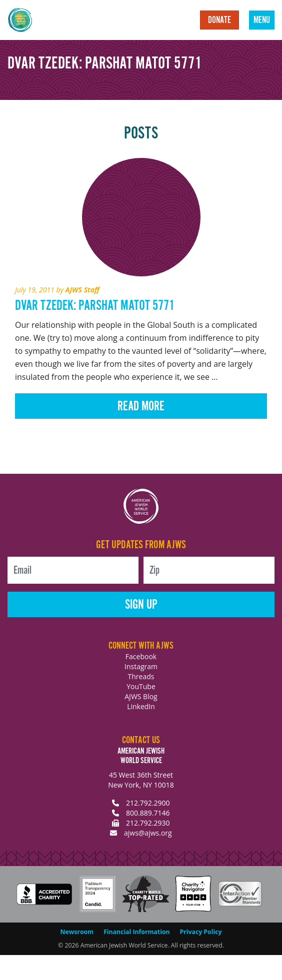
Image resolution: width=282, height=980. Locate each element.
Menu (262, 20)
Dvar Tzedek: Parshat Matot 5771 (95, 306)
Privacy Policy (201, 932)
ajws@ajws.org (148, 833)
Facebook (141, 656)
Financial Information (136, 932)
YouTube (141, 686)
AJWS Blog (141, 696)
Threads (141, 676)
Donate (219, 20)
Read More (141, 407)
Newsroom (77, 932)
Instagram (141, 666)
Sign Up (141, 605)
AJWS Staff (82, 290)
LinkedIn (141, 706)
